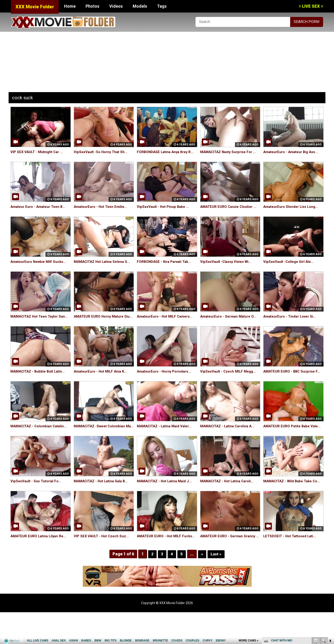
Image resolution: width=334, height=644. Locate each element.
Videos (116, 6)
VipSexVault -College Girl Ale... (290, 267)
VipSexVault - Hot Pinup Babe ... (164, 212)
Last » (216, 586)
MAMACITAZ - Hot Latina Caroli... (229, 502)
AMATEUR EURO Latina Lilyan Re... (40, 562)
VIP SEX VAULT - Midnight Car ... (38, 152)
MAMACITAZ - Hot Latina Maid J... (166, 502)
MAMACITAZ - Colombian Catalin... (40, 442)
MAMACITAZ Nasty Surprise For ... (230, 152)
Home (70, 6)
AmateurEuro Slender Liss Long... (293, 212)
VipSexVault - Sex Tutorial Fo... (37, 502)
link (330, 572)
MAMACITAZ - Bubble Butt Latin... (39, 387)
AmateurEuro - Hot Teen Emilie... (102, 212)
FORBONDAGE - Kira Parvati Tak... (166, 267)
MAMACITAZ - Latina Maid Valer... (166, 442)
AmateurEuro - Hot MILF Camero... (167, 327)
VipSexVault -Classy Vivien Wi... (227, 267)
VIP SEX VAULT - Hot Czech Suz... (103, 562)
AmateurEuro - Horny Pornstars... (166, 387)
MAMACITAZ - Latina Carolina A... (229, 442)
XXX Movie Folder (35, 7)
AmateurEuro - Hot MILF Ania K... (102, 387)
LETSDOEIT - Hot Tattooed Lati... (292, 562)
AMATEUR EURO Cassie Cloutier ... (230, 212)
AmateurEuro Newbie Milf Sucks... (40, 267)
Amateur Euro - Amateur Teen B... (40, 212)
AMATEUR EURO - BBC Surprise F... (293, 387)
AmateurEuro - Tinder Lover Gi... (292, 327)
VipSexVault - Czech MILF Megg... (229, 387)
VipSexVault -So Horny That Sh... (102, 152)
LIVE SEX (311, 6)
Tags (162, 6)
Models (140, 6)
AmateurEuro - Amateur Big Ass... (293, 152)
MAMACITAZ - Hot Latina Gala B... (103, 502)
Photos (92, 6)
